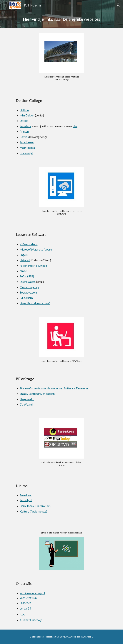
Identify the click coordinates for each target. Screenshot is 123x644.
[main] (61, 19)
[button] (4, 5)
